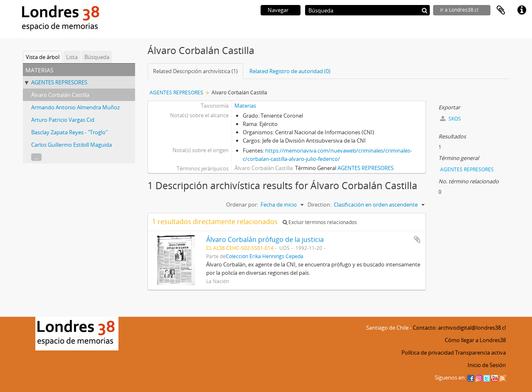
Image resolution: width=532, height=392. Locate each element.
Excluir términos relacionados (320, 222)
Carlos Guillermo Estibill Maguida (71, 145)
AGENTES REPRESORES (59, 82)
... (36, 157)
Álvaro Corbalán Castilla (60, 95)
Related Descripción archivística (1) (195, 71)
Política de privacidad (428, 353)
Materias (245, 106)
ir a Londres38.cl (459, 10)
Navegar (278, 10)
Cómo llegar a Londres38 (475, 340)
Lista (72, 57)
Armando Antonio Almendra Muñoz (75, 107)
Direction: (319, 205)
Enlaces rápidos (522, 10)
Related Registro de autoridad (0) (290, 71)
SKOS (451, 119)
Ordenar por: (242, 205)
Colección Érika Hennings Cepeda (265, 256)
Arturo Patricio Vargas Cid (63, 120)
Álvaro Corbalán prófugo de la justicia (265, 239)
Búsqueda (97, 57)
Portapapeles (501, 10)
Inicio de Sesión (487, 365)
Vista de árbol (43, 57)
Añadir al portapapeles (417, 239)
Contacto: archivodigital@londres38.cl (459, 328)
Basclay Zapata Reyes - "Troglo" (69, 132)
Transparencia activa (480, 353)
